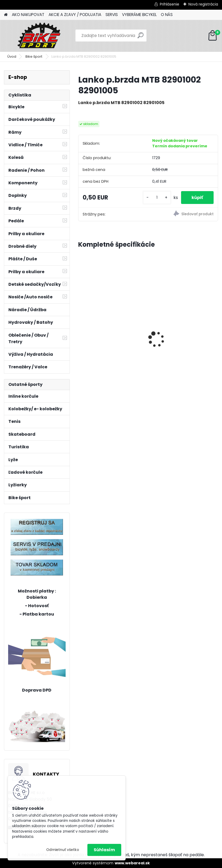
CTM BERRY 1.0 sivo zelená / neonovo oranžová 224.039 (181, 331)
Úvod (12, 56)
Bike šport (34, 56)
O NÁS (167, 15)
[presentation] (81, 330)
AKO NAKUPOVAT (28, 15)
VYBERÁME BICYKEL (139, 15)
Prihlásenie (170, 4)
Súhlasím (104, 850)
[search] (141, 37)
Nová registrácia (203, 4)
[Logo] (40, 36)
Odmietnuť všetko (63, 850)
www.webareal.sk (132, 863)
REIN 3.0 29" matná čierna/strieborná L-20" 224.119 (106, 325)
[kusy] (157, 198)
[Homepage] (6, 15)
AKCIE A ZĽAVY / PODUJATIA (75, 15)
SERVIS (112, 15)
